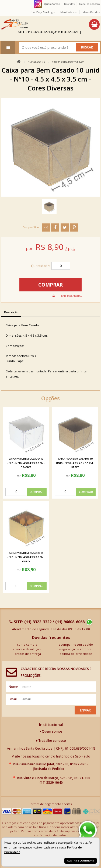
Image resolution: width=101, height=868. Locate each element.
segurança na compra (76, 649)
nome (13, 687)
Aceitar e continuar (81, 861)
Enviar (85, 710)
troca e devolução (28, 649)
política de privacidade (76, 654)
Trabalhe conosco (51, 741)
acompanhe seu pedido (76, 644)
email (13, 699)
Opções (50, 398)
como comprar (28, 644)
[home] (15, 24)
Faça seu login (46, 12)
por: (19, 476)
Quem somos (51, 731)
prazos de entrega (28, 654)
